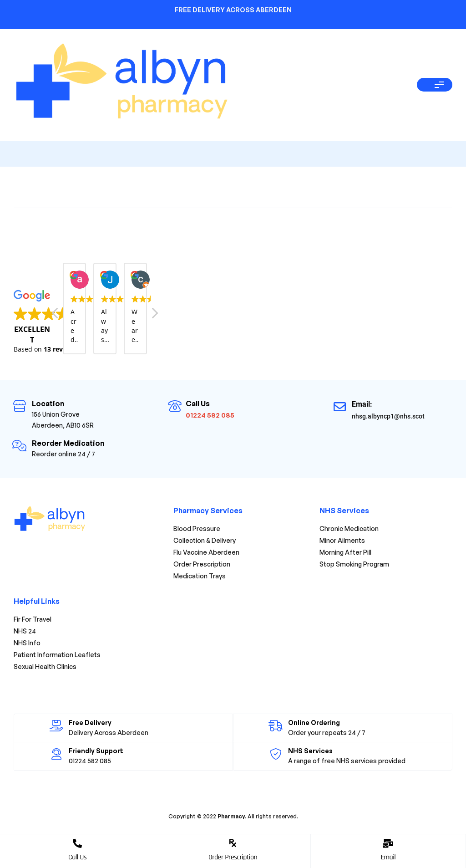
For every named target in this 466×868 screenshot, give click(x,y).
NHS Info (27, 643)
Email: (362, 404)
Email (388, 857)
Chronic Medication (349, 528)
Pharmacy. (231, 816)
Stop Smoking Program (354, 564)
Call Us (77, 857)
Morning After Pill (345, 552)
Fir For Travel (33, 619)
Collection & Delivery (209, 541)
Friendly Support (96, 751)
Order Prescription (233, 857)
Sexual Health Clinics (45, 666)
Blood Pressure (197, 528)
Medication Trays (200, 576)
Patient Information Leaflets (57, 655)
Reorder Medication (68, 443)
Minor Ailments (342, 540)
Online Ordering (314, 722)
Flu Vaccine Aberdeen (206, 552)
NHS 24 (25, 631)
